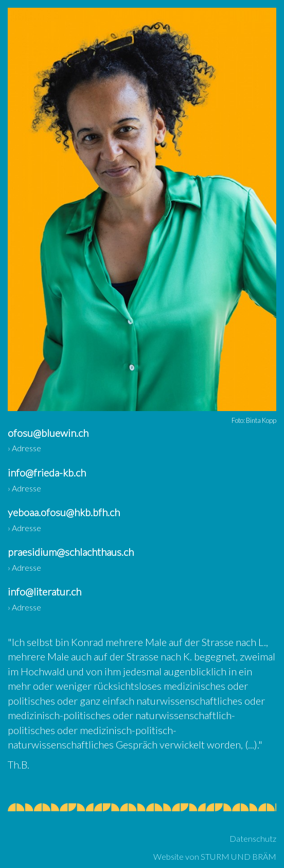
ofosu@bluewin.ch (48, 433)
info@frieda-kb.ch (47, 472)
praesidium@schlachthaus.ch (71, 552)
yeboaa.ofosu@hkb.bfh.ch (64, 512)
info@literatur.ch (45, 591)
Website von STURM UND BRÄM (215, 856)
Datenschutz (253, 838)
